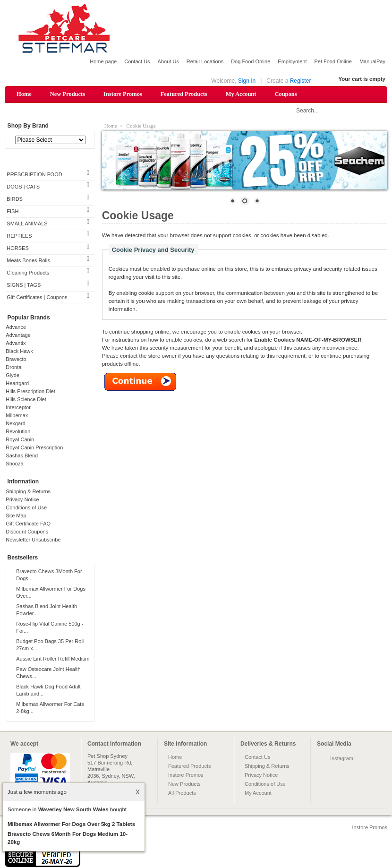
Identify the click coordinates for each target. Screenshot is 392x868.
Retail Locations (205, 61)
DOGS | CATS (23, 187)
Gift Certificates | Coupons (37, 297)
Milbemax (17, 415)
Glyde (13, 375)
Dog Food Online (251, 61)
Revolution (18, 431)
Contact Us (137, 61)
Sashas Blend (22, 455)
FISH (13, 211)
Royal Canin (20, 439)
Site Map (16, 516)
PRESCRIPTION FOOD (34, 174)
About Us (168, 61)
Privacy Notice (22, 499)
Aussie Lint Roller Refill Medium (53, 659)
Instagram (342, 758)
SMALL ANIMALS (27, 223)
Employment (292, 61)
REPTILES (19, 236)
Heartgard (17, 383)
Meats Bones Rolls (28, 260)
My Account (241, 94)
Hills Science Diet (26, 399)
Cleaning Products (28, 273)
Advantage (18, 335)
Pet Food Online (333, 61)
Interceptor (18, 407)
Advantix (16, 343)
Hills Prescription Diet (30, 391)
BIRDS (15, 199)
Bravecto (16, 359)
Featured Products (184, 94)
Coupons (285, 94)
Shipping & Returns (28, 491)
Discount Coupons (27, 532)
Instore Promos (123, 94)
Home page (103, 61)
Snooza (14, 464)
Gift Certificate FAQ (28, 524)
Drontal (14, 367)
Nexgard (16, 423)
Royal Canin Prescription (34, 447)
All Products (182, 793)
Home (24, 94)
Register (301, 81)
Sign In (247, 81)
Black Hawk (19, 351)
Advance (16, 327)
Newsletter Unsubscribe (33, 540)
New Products (68, 94)
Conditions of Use (26, 507)
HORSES (17, 248)
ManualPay (372, 61)
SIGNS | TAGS (24, 285)
